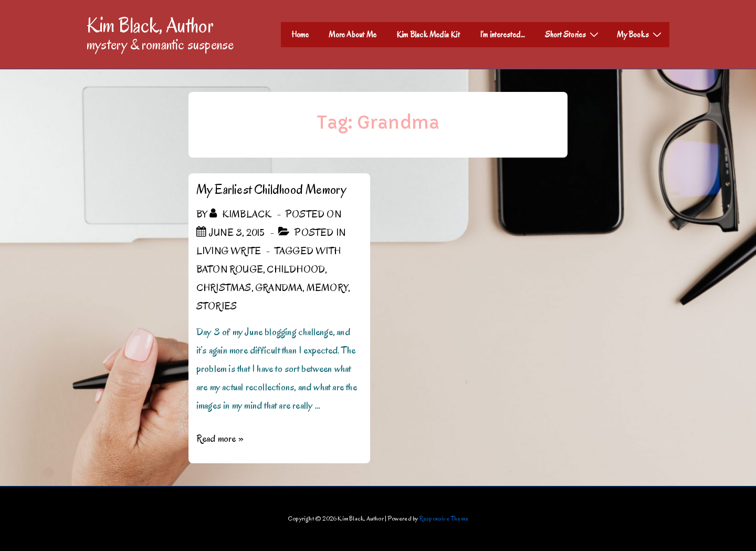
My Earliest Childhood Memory (271, 189)
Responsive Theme (444, 518)
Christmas (224, 288)
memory (327, 288)
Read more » (220, 439)
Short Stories (573, 34)
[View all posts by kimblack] (241, 214)
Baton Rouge (230, 269)
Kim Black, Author (150, 25)
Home (300, 35)
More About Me (353, 35)
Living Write (229, 251)
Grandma (279, 288)
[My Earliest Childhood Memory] (237, 233)
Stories (217, 306)
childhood (296, 269)
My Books (640, 34)
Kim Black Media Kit (428, 35)
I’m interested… (502, 35)
